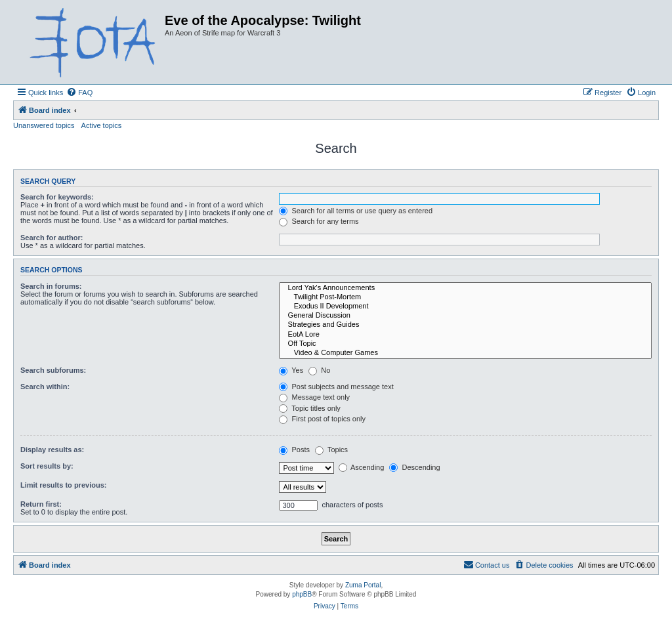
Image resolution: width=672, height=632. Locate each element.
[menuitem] (79, 93)
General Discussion (465, 316)
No (319, 370)
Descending (414, 467)
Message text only (314, 397)
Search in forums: (51, 286)
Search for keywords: (57, 197)
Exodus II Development (465, 306)
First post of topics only (322, 419)
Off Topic (465, 344)
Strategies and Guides (465, 325)
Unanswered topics (44, 125)
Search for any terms (319, 221)
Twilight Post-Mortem (465, 297)
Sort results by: (47, 466)
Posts (294, 450)
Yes (291, 370)
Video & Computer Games (465, 353)
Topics (331, 450)
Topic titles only (309, 408)
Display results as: (52, 450)
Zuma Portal (363, 585)
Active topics (102, 125)
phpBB (302, 594)
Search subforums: (53, 370)
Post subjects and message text (336, 387)
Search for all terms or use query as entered (356, 211)
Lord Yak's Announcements (465, 288)
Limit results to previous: (63, 485)
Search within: (45, 387)
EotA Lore (465, 335)
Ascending (362, 467)
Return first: (41, 504)
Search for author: (52, 238)
